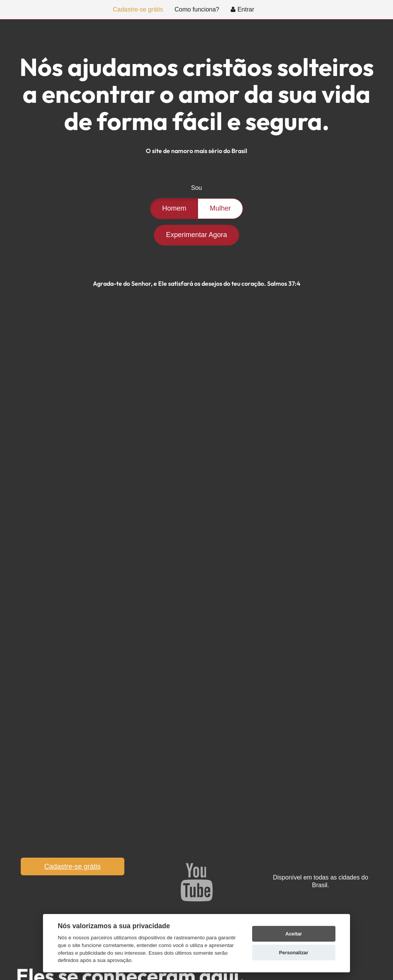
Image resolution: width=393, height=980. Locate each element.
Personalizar (294, 953)
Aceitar (293, 934)
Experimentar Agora (196, 235)
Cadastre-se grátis (138, 9)
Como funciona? (197, 9)
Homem (174, 208)
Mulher (220, 208)
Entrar (242, 9)
